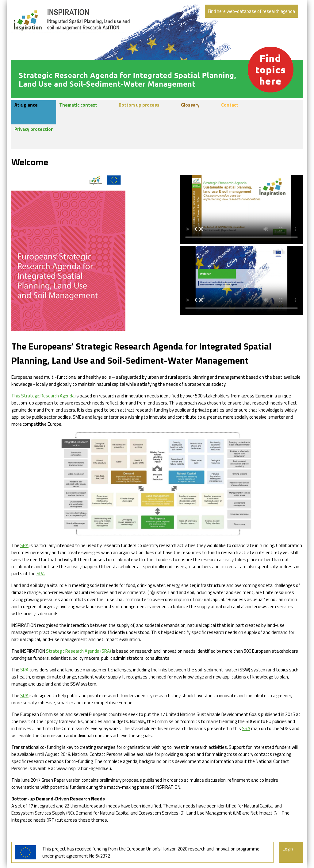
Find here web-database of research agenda (251, 11)
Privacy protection (34, 129)
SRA (24, 545)
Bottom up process (139, 105)
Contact (230, 105)
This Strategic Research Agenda (43, 396)
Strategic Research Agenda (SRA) (78, 651)
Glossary (190, 105)
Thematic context (78, 105)
